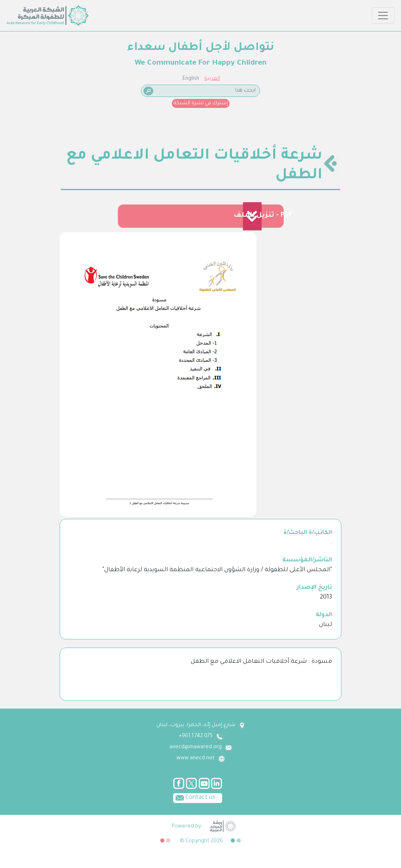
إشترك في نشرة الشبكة (201, 103)
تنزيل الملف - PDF (263, 215)
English (191, 79)
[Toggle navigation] (383, 16)
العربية (212, 79)
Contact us (194, 797)
